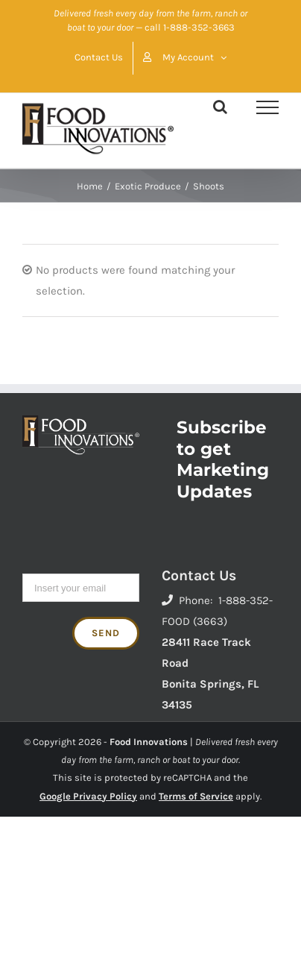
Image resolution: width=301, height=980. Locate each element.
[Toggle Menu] (267, 107)
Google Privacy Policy (88, 796)
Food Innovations (149, 742)
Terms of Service (196, 796)
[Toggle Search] (220, 107)
